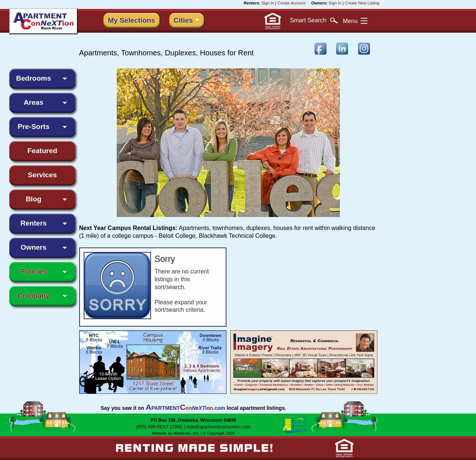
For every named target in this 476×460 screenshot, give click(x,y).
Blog (33, 199)
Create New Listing (362, 3)
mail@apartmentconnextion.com (219, 427)
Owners (33, 247)
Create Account (291, 3)
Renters (34, 223)
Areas (34, 102)
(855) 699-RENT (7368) (160, 427)
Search (314, 20)
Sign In (268, 3)
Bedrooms (33, 78)
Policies (33, 271)
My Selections (131, 20)
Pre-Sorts (33, 127)
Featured (42, 151)
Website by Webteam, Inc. (176, 433)
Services (42, 175)
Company (34, 296)
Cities (183, 20)
